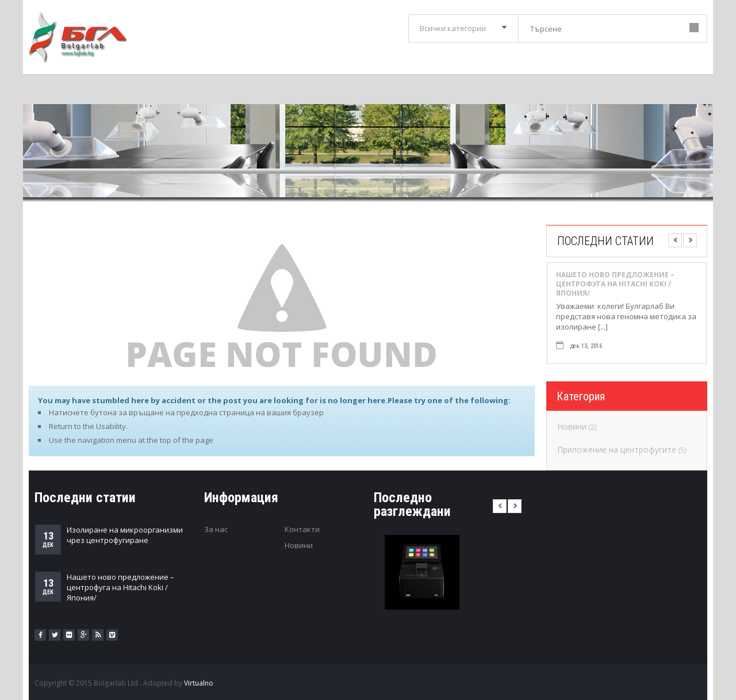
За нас (216, 529)
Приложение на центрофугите (617, 450)
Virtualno (199, 683)
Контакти (302, 529)
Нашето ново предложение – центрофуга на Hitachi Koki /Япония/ (615, 284)
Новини (572, 427)
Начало (344, 143)
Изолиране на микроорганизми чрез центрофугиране (125, 535)
